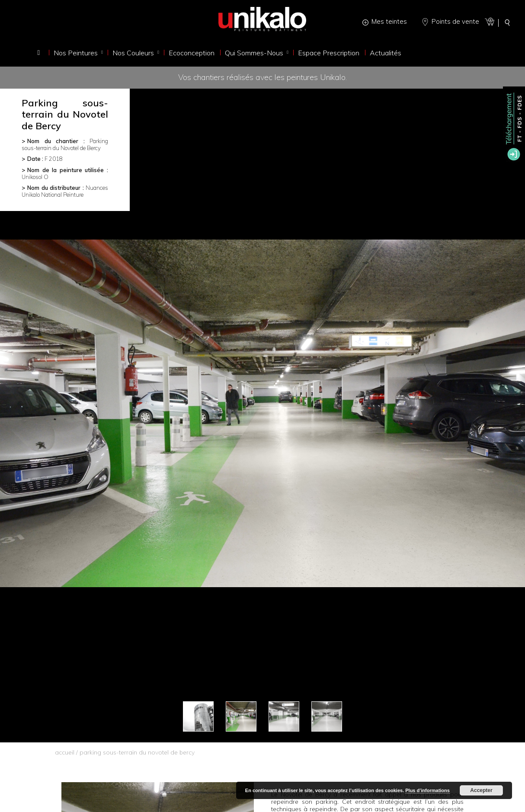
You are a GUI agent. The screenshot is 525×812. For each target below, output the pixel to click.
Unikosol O (35, 177)
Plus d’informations (427, 790)
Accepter (481, 790)
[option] (262, 413)
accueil (65, 752)
